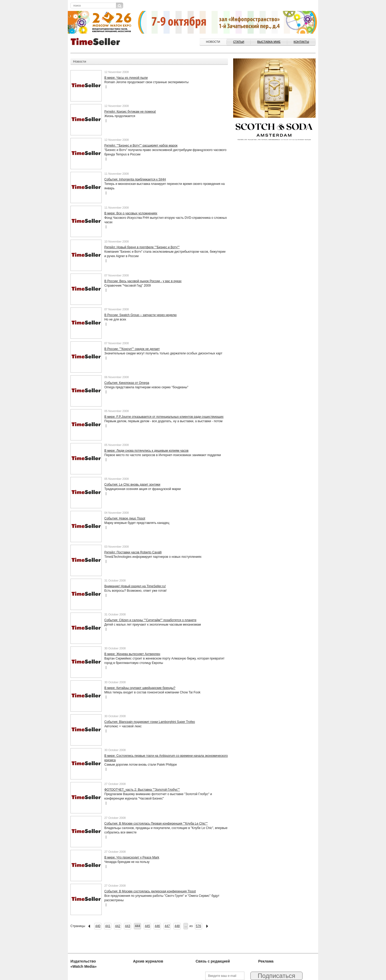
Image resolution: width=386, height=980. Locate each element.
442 (118, 926)
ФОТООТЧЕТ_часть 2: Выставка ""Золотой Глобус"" (142, 790)
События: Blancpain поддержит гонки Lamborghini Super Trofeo (150, 722)
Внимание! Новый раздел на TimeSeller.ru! (135, 586)
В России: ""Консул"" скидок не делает (132, 349)
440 (98, 926)
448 (177, 926)
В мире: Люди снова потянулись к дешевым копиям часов (146, 451)
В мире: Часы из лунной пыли (126, 78)
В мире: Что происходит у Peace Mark (132, 857)
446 (157, 926)
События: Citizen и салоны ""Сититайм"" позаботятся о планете (150, 620)
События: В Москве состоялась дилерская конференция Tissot (150, 891)
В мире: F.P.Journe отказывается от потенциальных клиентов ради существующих (164, 417)
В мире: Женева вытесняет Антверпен (132, 654)
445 (147, 926)
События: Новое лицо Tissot (125, 518)
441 (108, 926)
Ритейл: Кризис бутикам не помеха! (130, 112)
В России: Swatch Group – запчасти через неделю (140, 315)
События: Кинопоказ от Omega (127, 383)
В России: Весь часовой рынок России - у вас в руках (143, 281)
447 (167, 926)
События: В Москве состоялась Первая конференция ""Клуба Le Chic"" (156, 824)
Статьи (239, 42)
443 (128, 926)
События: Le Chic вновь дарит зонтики (132, 485)
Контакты (301, 42)
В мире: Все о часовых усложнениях (131, 213)
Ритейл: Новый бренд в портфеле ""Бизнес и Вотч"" (142, 247)
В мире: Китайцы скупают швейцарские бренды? (140, 688)
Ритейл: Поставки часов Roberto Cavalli (133, 552)
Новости (213, 42)
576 (198, 926)
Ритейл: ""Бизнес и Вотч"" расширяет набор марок (141, 146)
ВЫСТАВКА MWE (269, 42)
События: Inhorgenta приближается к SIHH (135, 179)
